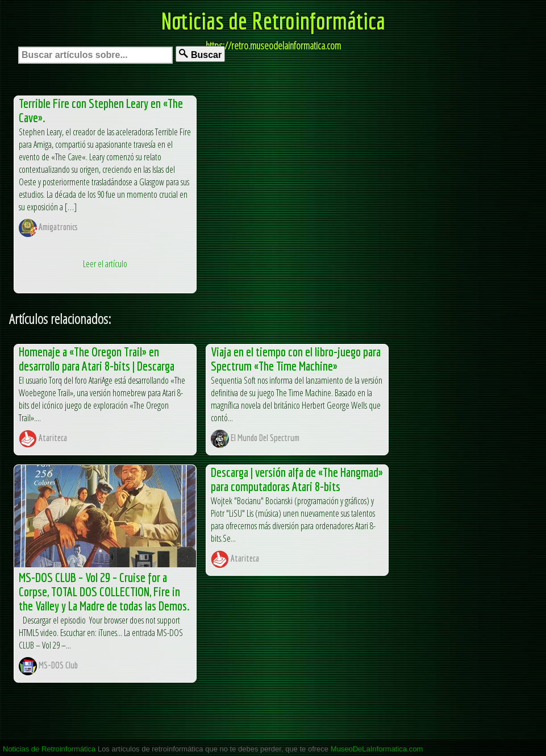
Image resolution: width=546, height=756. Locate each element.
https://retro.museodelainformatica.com (273, 45)
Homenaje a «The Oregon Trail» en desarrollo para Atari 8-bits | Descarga (97, 359)
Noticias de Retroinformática (273, 20)
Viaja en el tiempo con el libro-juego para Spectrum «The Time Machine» (296, 359)
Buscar (200, 54)
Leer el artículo (105, 264)
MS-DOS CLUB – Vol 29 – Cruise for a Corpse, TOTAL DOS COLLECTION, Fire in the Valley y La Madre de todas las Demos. (104, 591)
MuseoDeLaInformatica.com (377, 749)
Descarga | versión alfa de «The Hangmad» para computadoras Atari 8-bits (297, 479)
